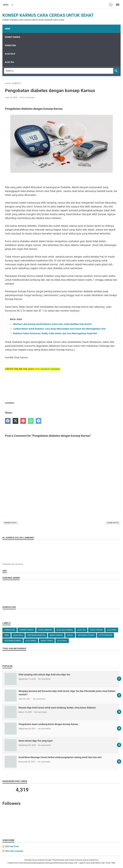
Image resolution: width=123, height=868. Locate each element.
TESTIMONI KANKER (13, 641)
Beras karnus (56, 635)
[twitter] (15, 421)
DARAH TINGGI (47, 641)
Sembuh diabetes (50, 369)
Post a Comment (27, 98)
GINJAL (70, 635)
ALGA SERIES (31, 641)
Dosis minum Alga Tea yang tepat (36, 741)
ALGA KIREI (112, 630)
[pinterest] (23, 421)
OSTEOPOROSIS (105, 635)
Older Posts (113, 523)
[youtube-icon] (118, 5)
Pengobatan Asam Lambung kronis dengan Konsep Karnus (48, 724)
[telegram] (39, 421)
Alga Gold (18, 635)
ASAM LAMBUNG (45, 630)
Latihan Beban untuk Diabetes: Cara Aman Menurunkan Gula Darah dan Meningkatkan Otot (59, 329)
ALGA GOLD (10, 54)
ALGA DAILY (62, 641)
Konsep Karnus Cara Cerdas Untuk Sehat (48, 15)
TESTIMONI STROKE (86, 635)
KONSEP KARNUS (12, 37)
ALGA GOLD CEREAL (65, 630)
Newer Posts (10, 523)
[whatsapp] (31, 421)
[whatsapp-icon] (111, 5)
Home (8, 29)
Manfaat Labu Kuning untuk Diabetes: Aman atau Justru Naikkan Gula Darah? (53, 324)
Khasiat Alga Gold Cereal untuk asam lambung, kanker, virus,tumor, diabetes (57, 708)
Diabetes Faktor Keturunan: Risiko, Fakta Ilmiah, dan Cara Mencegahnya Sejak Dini (55, 333)
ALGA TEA (9, 62)
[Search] (59, 71)
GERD (7, 635)
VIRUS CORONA (96, 630)
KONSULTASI (10, 45)
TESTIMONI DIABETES (36, 635)
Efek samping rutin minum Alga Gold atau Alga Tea (44, 675)
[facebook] (8, 421)
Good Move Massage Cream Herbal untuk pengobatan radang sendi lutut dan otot (60, 757)
